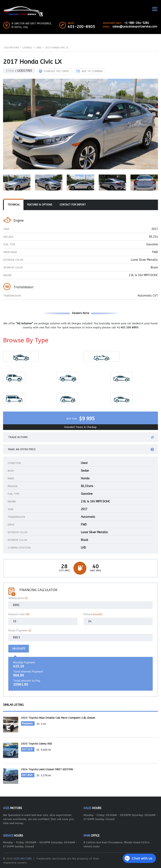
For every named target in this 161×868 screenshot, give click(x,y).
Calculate (19, 648)
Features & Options (40, 204)
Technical (14, 204)
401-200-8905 (81, 27)
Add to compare (89, 71)
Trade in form (81, 437)
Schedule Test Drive (54, 71)
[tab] (14, 205)
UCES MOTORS (23, 858)
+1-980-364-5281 (137, 23)
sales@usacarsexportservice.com (135, 27)
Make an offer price (81, 449)
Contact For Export (73, 204)
